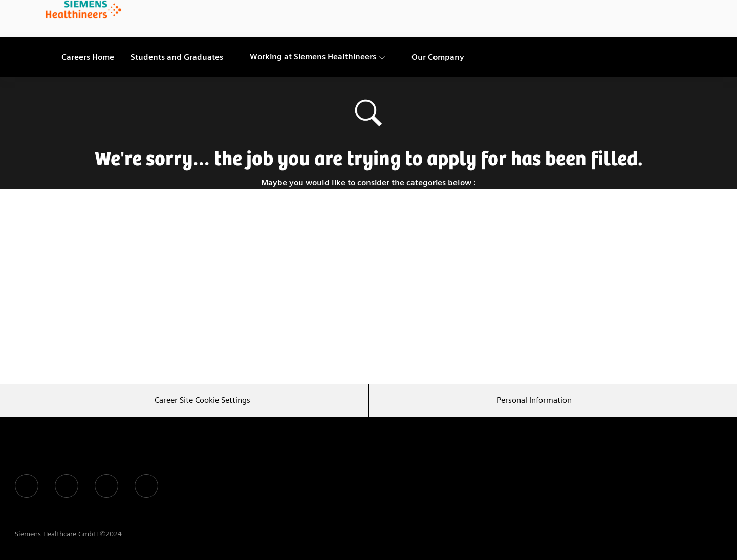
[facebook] (27, 486)
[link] (83, 10)
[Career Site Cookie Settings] (202, 400)
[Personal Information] (534, 400)
